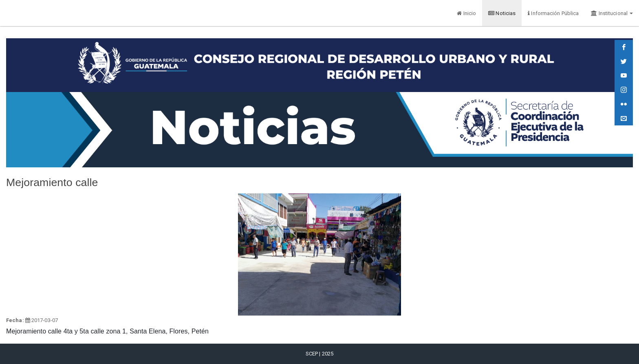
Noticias (502, 13)
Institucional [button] (612, 13)
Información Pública (553, 13)
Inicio (466, 13)
